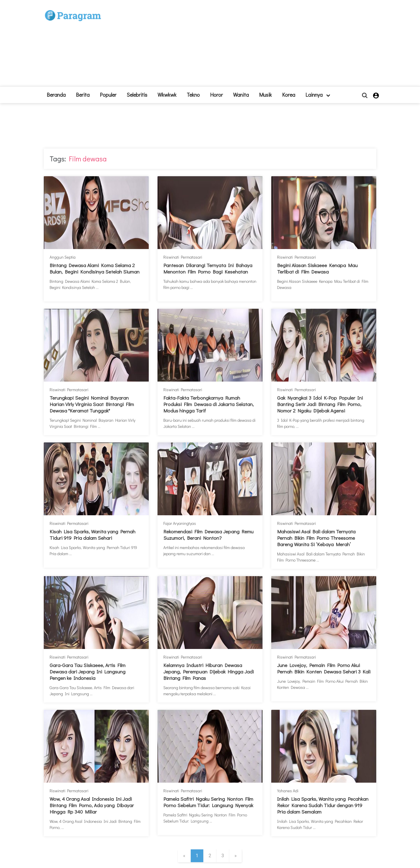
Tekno (193, 95)
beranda (56, 95)
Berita (83, 95)
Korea (289, 95)
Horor (216, 95)
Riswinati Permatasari (183, 257)
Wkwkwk (167, 95)
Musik (265, 95)
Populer (108, 95)
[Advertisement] (253, 45)
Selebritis (137, 95)
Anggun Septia (63, 257)
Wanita (241, 95)
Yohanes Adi (288, 791)
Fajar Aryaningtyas (180, 523)
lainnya (318, 95)
